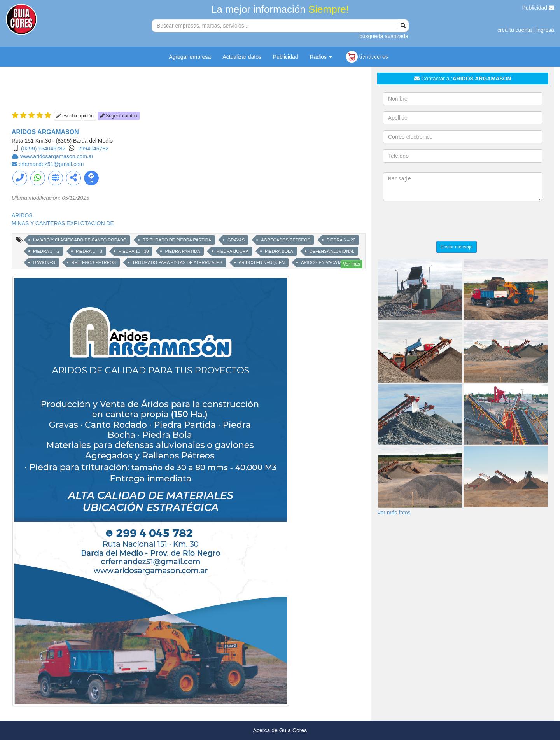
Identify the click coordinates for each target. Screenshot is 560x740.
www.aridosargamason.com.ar (57, 156)
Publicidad (538, 8)
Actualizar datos (242, 57)
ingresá (545, 30)
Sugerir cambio (119, 116)
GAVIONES (44, 262)
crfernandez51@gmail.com (51, 164)
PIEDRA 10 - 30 (134, 251)
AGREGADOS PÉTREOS (286, 240)
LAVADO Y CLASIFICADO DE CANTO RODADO (80, 240)
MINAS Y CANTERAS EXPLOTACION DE (63, 223)
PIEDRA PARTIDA (182, 251)
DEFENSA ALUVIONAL (332, 251)
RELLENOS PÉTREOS (94, 262)
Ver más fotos (394, 513)
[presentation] (442, 222)
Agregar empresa (190, 57)
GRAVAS (236, 240)
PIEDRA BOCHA (232, 251)
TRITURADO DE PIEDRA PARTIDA (177, 240)
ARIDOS (22, 215)
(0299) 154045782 (43, 149)
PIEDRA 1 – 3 (89, 251)
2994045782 (93, 149)
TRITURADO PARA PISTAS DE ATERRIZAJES (177, 262)
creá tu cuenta (515, 30)
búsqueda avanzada (384, 36)
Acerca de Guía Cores (280, 730)
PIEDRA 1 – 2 (46, 251)
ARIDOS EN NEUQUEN (262, 262)
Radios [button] (321, 57)
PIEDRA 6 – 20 (341, 240)
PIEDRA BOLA (279, 251)
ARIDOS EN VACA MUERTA (328, 262)
